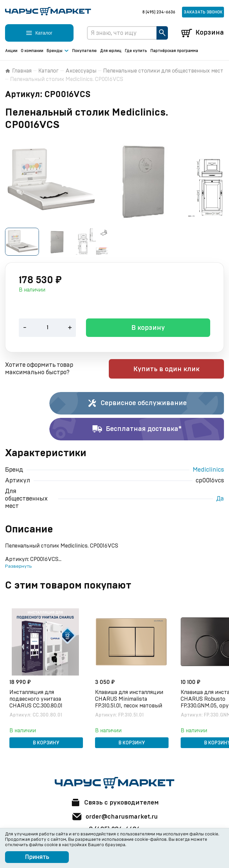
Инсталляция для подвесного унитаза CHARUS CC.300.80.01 (37, 698)
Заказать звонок (203, 12)
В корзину (148, 329)
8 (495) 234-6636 (159, 12)
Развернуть (18, 567)
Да (220, 499)
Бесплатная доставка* (137, 430)
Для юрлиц (111, 51)
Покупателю (84, 51)
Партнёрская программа (174, 51)
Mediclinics (208, 470)
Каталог (49, 71)
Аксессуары (81, 71)
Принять (37, 857)
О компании (32, 51)
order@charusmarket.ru (115, 816)
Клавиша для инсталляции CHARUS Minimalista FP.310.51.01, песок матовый (130, 698)
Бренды (58, 51)
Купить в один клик (181, 370)
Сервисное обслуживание (137, 404)
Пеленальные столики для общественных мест (163, 71)
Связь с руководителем (114, 802)
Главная (18, 71)
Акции (11, 51)
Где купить (136, 51)
